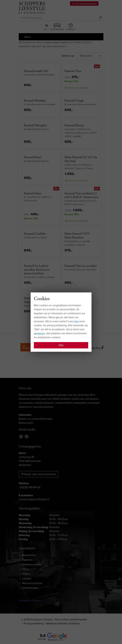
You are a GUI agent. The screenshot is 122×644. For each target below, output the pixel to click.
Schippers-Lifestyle (30, 600)
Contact (71, 27)
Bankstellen (29, 555)
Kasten (26, 574)
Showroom (57, 27)
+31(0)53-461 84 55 (30, 487)
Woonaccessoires (32, 583)
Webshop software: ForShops (63, 623)
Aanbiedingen (30, 588)
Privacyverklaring (34, 623)
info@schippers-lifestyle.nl (34, 499)
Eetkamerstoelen (32, 564)
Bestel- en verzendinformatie (36, 419)
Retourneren (26, 423)
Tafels (25, 569)
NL (46, 28)
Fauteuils (27, 560)
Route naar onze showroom (39, 474)
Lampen (27, 578)
